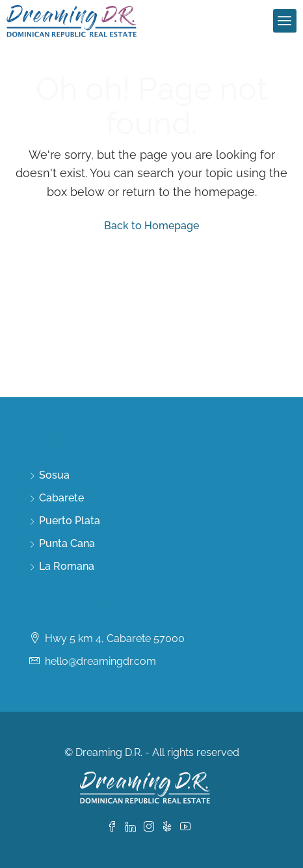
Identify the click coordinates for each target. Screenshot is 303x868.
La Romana (67, 566)
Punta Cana (67, 543)
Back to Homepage (151, 226)
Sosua (54, 475)
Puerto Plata (70, 521)
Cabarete (61, 498)
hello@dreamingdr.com (100, 661)
